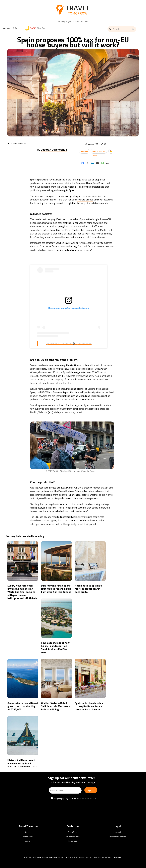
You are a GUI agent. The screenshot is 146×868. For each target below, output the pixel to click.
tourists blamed (85, 200)
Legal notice (118, 832)
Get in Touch (73, 832)
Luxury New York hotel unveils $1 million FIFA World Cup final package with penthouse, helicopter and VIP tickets (22, 592)
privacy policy (90, 798)
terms (79, 798)
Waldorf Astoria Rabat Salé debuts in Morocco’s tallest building (55, 706)
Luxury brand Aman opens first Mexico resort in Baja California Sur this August (56, 589)
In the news (28, 837)
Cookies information (118, 837)
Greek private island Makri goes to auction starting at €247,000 (23, 706)
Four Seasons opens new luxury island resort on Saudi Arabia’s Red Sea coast (55, 647)
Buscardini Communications (79, 857)
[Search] (122, 29)
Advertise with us (73, 837)
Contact (28, 841)
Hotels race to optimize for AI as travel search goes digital (88, 589)
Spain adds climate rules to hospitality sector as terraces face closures (89, 706)
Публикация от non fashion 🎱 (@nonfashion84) (69, 343)
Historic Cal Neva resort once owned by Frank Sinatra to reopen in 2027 (22, 763)
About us (28, 832)
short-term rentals (98, 203)
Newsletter (73, 841)
